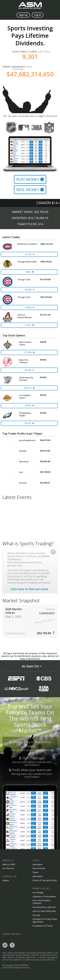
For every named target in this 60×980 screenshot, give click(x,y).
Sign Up (23, 15)
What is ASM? (9, 864)
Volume (50, 609)
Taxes (35, 872)
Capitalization (47, 613)
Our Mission (8, 868)
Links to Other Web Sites (44, 911)
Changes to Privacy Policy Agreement (45, 920)
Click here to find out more (29, 589)
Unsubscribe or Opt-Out (44, 907)
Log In (38, 15)
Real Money (30, 190)
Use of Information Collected (42, 902)
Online (6, 880)
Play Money (30, 179)
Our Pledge (38, 892)
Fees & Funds (39, 868)
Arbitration (38, 876)
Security (36, 915)
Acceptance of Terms (43, 926)
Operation (37, 864)
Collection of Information (44, 897)
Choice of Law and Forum (45, 880)
